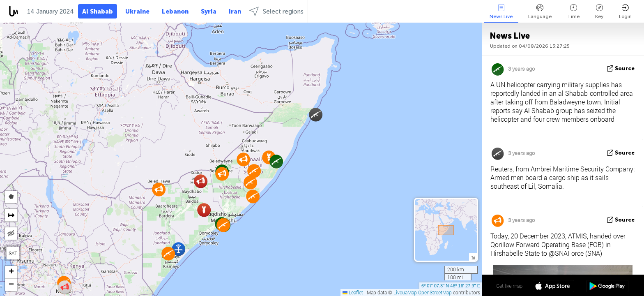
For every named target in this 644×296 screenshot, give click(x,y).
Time (573, 12)
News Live (501, 12)
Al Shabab (98, 12)
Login (625, 12)
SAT (13, 253)
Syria (209, 12)
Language (540, 12)
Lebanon (175, 12)
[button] (253, 196)
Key (599, 12)
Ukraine (137, 12)
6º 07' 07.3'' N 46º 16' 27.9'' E (451, 286)
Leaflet (353, 292)
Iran (235, 12)
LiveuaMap (405, 292)
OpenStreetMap (435, 292)
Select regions (276, 11)
